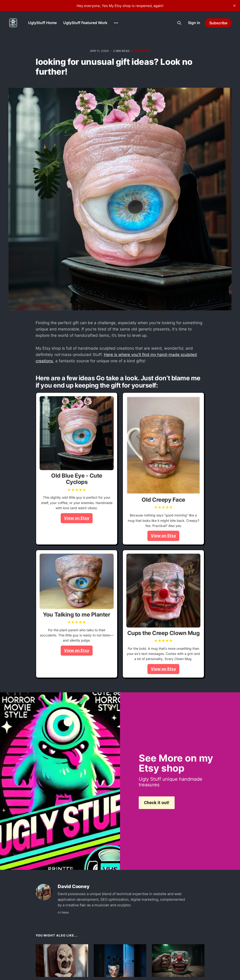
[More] (116, 23)
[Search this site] (179, 23)
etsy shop (142, 51)
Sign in (194, 23)
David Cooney (74, 887)
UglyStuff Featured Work (85, 23)
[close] (234, 6)
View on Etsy (77, 518)
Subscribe (218, 23)
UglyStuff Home (42, 23)
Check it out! (157, 803)
